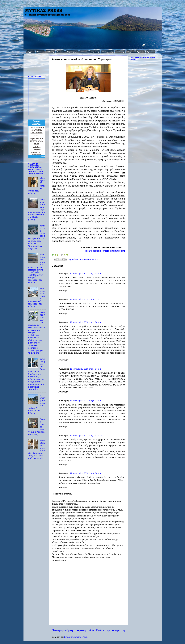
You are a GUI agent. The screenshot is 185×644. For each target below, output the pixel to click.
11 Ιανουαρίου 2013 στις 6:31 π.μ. (86, 299)
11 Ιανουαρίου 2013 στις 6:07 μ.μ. (86, 401)
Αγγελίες (140, 52)
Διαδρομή (120, 52)
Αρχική (31, 52)
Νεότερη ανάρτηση (64, 630)
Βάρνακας (95, 52)
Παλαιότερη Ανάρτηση (111, 630)
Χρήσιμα (151, 52)
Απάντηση (63, 290)
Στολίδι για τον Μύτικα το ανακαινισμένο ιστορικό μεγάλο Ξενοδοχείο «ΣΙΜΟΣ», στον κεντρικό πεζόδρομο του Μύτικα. (37, 269)
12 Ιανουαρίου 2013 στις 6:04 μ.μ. (86, 473)
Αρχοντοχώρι (72, 52)
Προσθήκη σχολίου (63, 494)
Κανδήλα (84, 52)
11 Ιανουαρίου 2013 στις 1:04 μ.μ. (86, 322)
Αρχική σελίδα (86, 630)
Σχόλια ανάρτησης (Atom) (76, 637)
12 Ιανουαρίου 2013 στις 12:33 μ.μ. (86, 435)
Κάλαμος (50, 52)
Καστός (60, 52)
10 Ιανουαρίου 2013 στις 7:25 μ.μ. (86, 273)
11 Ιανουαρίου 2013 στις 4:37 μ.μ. (86, 369)
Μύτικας (40, 52)
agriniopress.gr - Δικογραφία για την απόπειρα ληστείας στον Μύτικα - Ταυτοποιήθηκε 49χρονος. (37, 237)
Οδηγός (130, 52)
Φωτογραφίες (107, 52)
